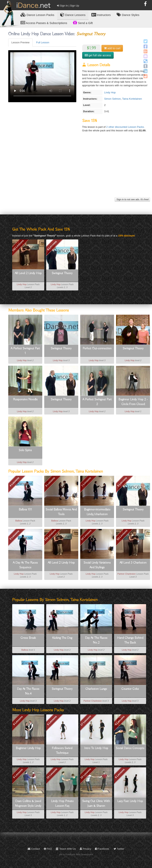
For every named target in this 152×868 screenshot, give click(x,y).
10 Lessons (86, 535)
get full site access (98, 55)
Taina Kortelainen (132, 99)
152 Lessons (18, 245)
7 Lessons (86, 482)
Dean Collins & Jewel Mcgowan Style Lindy (28, 804)
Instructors (101, 15)
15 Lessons (52, 774)
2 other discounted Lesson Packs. (125, 127)
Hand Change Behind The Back (130, 640)
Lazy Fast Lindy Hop (130, 801)
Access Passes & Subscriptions (44, 23)
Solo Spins (25, 450)
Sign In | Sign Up (68, 6)
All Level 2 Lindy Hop (28, 273)
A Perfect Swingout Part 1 (25, 351)
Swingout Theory (62, 273)
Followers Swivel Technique (62, 751)
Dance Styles (128, 15)
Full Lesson (43, 42)
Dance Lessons (73, 15)
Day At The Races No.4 (28, 691)
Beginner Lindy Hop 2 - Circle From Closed (133, 402)
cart (112, 48)
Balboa (19, 521)
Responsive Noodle (25, 400)
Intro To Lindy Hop (96, 748)
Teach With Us (66, 849)
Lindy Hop (110, 92)
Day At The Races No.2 (96, 640)
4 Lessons (14, 482)
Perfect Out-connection (97, 349)
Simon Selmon (113, 99)
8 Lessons (50, 482)
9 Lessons (18, 721)
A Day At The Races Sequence (25, 565)
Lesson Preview (20, 42)
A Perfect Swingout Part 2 (97, 402)
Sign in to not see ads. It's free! (132, 199)
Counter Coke (130, 689)
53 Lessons (122, 535)
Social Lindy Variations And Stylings (97, 565)
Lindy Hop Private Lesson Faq (62, 804)
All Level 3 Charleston (133, 563)
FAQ (48, 849)
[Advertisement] (79, 169)
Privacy (85, 849)
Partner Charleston (127, 574)
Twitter (119, 849)
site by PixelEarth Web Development (76, 854)
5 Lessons (52, 246)
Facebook (102, 849)
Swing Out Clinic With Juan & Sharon (96, 804)
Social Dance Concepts (130, 748)
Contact (34, 849)
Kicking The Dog (62, 638)
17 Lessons (86, 720)
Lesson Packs (37, 15)
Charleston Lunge (96, 689)
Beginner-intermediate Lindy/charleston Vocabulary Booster (97, 512)
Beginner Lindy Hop (28, 748)
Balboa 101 (25, 510)
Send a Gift (83, 22)
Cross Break (28, 638)
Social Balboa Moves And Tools (61, 512)
